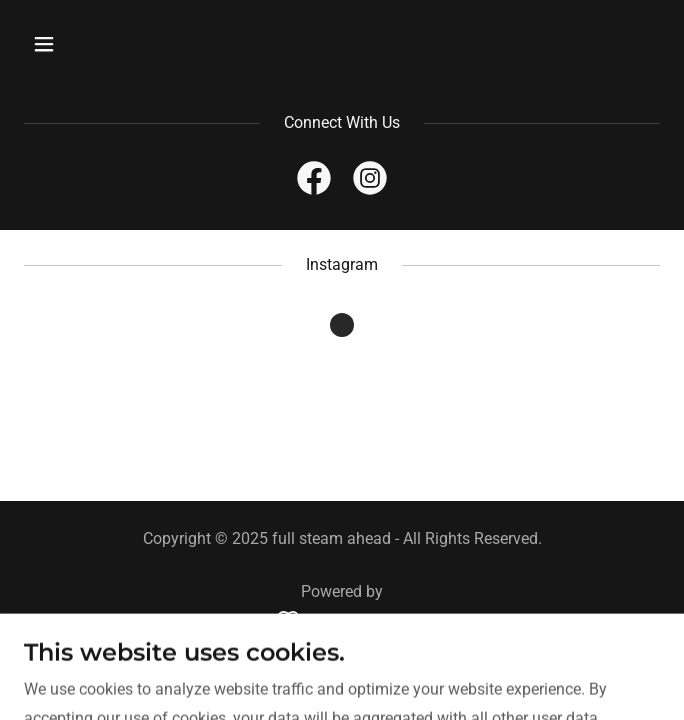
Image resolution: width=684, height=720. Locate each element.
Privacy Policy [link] (342, 668)
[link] (314, 182)
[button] (71, 44)
